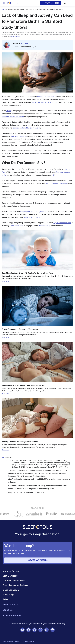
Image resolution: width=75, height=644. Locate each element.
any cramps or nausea (62, 223)
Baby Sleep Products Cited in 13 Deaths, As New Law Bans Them (27, 273)
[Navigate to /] (37, 527)
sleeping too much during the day (33, 211)
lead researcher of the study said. (25, 128)
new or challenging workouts (56, 183)
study (9, 111)
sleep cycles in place (32, 217)
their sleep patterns (18, 136)
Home (4, 9)
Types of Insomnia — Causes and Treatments (20, 329)
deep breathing (45, 226)
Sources (7, 457)
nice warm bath (17, 226)
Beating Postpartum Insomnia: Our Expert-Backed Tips (24, 385)
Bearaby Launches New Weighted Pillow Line (20, 442)
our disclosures (16, 37)
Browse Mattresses (38, 560)
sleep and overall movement (13, 117)
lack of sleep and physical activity (44, 102)
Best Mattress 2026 (50, 3)
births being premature (46, 96)
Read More (5, 281)
